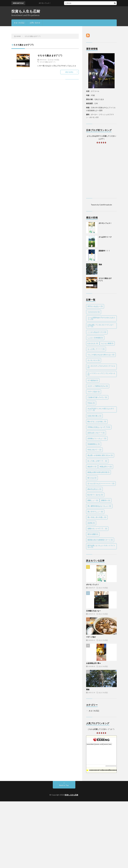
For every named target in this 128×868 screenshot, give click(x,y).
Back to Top (64, 785)
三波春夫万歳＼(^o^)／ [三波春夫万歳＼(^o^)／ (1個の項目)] (97, 397)
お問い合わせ (35, 23)
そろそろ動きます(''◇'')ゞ (48, 62)
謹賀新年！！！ (104, 251)
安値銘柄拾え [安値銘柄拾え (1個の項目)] (94, 444)
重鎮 (100, 264)
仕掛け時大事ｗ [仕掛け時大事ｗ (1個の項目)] (94, 416)
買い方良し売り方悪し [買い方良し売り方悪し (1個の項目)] (97, 517)
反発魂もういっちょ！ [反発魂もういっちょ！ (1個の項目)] (97, 438)
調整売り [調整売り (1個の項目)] (106, 500)
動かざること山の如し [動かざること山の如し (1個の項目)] (97, 421)
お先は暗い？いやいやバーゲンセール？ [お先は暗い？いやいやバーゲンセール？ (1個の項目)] (101, 326)
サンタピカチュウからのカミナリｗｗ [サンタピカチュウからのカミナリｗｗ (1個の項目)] (101, 367)
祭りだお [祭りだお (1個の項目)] (92, 478)
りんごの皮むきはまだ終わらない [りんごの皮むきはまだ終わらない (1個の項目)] (101, 355)
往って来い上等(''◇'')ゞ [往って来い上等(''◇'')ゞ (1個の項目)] (97, 461)
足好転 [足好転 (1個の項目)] (91, 523)
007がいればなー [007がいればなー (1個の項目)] (95, 306)
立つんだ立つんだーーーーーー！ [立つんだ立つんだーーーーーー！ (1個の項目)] (101, 483)
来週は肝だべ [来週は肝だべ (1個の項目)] (106, 467)
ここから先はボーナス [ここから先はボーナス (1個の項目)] (97, 332)
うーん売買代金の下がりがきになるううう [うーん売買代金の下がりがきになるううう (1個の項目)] (101, 318)
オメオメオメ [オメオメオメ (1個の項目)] (94, 360)
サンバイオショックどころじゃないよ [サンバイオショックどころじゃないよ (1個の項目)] (101, 374)
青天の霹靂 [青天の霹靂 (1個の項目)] (93, 534)
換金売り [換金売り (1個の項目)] (92, 467)
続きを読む (70, 72)
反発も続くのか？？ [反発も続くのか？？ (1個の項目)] (96, 433)
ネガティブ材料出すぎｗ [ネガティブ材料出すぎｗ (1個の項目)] (98, 386)
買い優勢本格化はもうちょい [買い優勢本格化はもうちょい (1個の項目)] (99, 506)
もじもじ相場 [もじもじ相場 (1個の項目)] (107, 343)
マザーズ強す (91, 637)
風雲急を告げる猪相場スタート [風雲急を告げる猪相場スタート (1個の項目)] (100, 540)
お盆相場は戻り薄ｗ (93, 663)
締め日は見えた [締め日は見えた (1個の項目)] (94, 489)
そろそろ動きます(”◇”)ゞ (51, 55)
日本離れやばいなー (93, 611)
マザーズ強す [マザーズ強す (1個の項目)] (94, 392)
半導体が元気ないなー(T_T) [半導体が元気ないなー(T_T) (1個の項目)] (99, 427)
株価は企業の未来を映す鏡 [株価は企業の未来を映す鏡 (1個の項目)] (98, 472)
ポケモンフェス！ (46, 3)
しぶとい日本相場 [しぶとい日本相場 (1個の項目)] (95, 338)
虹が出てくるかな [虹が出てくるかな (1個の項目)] (95, 495)
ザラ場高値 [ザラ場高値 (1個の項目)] (93, 380)
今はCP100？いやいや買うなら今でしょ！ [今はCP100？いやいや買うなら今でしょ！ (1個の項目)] (101, 409)
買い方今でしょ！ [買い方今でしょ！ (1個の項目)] (95, 512)
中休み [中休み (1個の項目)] (91, 403)
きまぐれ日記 (19, 23)
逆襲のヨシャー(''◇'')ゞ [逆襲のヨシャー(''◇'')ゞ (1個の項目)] (97, 529)
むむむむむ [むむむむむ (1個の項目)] (93, 343)
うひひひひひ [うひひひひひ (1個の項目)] (94, 312)
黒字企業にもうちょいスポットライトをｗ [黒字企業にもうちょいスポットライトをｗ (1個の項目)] (101, 546)
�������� (111, 766)
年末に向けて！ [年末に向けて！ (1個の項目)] (94, 450)
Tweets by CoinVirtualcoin (101, 205)
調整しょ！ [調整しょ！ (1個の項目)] (93, 500)
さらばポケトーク (105, 237)
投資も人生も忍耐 (26, 11)
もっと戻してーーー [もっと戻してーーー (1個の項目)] (96, 349)
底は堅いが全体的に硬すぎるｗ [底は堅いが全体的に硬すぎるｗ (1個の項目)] (100, 455)
